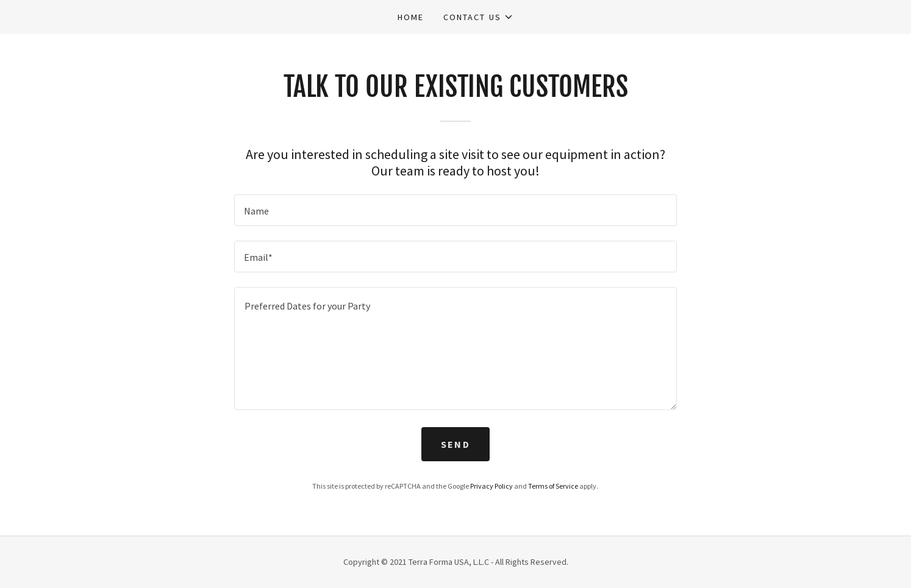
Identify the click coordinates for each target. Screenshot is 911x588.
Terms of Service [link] (553, 486)
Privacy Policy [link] (491, 486)
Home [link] (411, 17)
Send (455, 444)
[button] (478, 17)
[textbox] (455, 210)
